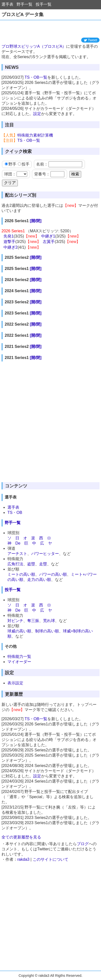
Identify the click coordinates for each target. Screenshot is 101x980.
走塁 (43, 564)
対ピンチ (15, 621)
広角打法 (15, 564)
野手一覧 (25, 4)
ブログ (83, 844)
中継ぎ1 (48, 236)
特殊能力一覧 (19, 657)
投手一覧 (44, 4)
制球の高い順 (47, 631)
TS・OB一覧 (36, 77)
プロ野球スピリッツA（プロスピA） (34, 46)
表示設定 (15, 683)
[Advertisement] (50, 29)
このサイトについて (50, 859)
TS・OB (15, 513)
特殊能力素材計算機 (35, 135)
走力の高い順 (39, 580)
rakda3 (23, 859)
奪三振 (33, 621)
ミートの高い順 (21, 574)
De (18, 543)
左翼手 (49, 242)
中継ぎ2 (11, 247)
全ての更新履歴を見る (21, 837)
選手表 (7, 4)
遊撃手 (9, 242)
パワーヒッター (45, 554)
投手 (24, 164)
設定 (37, 114)
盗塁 (31, 564)
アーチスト (17, 554)
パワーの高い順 (53, 574)
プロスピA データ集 (23, 14)
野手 (11, 164)
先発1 (9, 236)
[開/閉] (36, 221)
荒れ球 (49, 621)
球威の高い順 (19, 631)
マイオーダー (19, 662)
